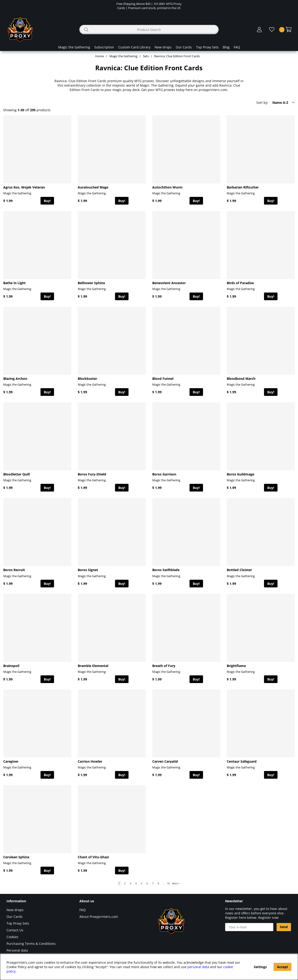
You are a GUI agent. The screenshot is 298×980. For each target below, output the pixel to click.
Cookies (12, 937)
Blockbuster (87, 379)
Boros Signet (88, 570)
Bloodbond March (241, 379)
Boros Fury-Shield (92, 474)
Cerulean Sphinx (16, 857)
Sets (146, 56)
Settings (260, 967)
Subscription (104, 47)
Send (284, 927)
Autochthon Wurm (167, 187)
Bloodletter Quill (17, 474)
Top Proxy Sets (207, 47)
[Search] (149, 30)
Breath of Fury (164, 666)
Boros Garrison (164, 474)
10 (168, 883)
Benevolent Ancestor (169, 283)
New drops (163, 47)
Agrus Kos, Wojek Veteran (24, 187)
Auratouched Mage (93, 187)
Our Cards (184, 47)
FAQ (237, 47)
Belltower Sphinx (91, 283)
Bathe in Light (14, 283)
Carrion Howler (90, 761)
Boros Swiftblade (166, 570)
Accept (283, 967)
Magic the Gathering (74, 47)
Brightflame (236, 666)
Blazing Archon (15, 379)
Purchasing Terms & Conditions (31, 944)
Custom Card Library (134, 47)
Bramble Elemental (93, 666)
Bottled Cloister (239, 570)
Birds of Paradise (240, 283)
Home (100, 56)
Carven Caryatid (165, 761)
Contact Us (15, 930)
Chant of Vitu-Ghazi (93, 857)
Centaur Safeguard (242, 761)
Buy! (47, 201)
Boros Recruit (14, 570)
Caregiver (11, 761)
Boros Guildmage (240, 474)
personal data (198, 967)
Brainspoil (11, 666)
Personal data (17, 950)
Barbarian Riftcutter (243, 187)
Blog (226, 47)
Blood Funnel (163, 379)
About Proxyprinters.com (99, 917)
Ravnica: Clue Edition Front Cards (177, 56)
